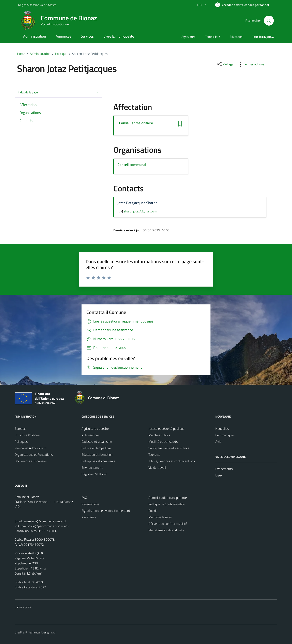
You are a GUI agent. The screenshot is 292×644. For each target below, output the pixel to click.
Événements (224, 469)
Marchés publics (159, 435)
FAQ (84, 498)
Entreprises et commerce (98, 461)
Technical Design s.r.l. (42, 632)
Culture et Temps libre (96, 448)
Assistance (89, 517)
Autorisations (90, 435)
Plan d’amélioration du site (166, 530)
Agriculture (188, 37)
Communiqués (225, 435)
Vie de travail (157, 468)
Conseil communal (132, 165)
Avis (218, 442)
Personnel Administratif (31, 448)
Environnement (92, 468)
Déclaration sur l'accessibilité (168, 524)
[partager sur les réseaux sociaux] (225, 64)
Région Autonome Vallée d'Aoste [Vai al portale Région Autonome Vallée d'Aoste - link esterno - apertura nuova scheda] (37, 5)
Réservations (90, 504)
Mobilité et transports (163, 442)
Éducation (236, 37)
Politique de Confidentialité (166, 504)
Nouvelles (222, 429)
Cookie (153, 511)
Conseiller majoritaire (136, 123)
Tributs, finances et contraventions (172, 461)
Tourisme (154, 455)
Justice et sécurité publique (166, 429)
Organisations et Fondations (34, 455)
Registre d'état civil (94, 474)
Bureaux (20, 429)
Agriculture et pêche (95, 429)
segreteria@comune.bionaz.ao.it (45, 521)
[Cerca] (269, 21)
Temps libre (213, 37)
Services (87, 36)
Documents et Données (31, 461)
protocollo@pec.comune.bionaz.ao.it (46, 526)
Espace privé (23, 607)
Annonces (63, 36)
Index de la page (58, 92)
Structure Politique (27, 435)
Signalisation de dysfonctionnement (106, 511)
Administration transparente (168, 498)
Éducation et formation (97, 455)
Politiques (21, 442)
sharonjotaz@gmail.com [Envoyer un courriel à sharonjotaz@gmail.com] (137, 211)
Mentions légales (160, 517)
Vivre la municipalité (119, 36)
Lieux (219, 475)
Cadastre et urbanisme (97, 442)
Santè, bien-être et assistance (169, 448)
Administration (35, 36)
